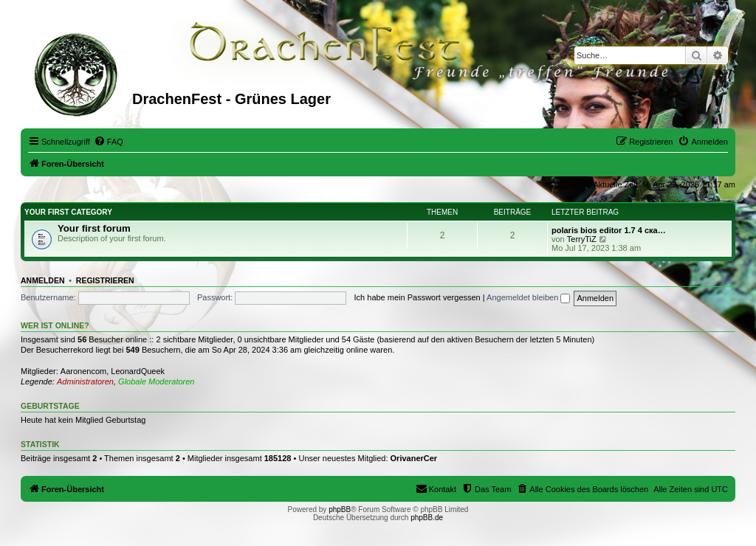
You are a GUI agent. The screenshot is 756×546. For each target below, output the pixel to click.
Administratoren (85, 381)
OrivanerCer (414, 458)
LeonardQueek (138, 371)
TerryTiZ (582, 239)
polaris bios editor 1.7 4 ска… (609, 230)
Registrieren (105, 280)
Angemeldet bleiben (528, 297)
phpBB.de (427, 518)
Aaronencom (83, 371)
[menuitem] (109, 142)
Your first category (68, 212)
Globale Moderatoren (156, 381)
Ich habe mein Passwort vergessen (417, 297)
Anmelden (43, 280)
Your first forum (94, 228)
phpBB (340, 509)
